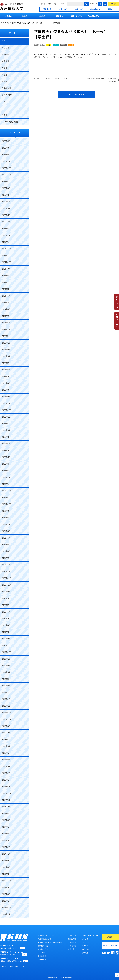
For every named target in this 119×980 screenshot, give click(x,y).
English (50, 4)
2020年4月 (6, 625)
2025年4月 (6, 222)
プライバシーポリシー (90, 936)
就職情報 (5, 61)
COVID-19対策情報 (10, 122)
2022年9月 (6, 430)
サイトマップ (87, 942)
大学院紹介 (42, 16)
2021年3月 (6, 551)
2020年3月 (6, 632)
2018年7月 (6, 740)
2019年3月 (6, 686)
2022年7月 (6, 444)
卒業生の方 (79, 9)
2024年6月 (6, 289)
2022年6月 (6, 451)
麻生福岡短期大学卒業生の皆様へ (50, 942)
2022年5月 (6, 457)
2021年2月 (6, 558)
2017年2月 (6, 847)
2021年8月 (6, 518)
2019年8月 (6, 666)
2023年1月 (6, 403)
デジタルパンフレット (110, 946)
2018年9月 (6, 726)
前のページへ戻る (77, 94)
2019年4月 (6, 679)
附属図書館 (42, 956)
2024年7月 (6, 282)
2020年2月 (6, 639)
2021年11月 (7, 498)
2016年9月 (6, 861)
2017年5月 (6, 827)
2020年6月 (6, 612)
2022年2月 (6, 477)
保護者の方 (72, 946)
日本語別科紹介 (93, 16)
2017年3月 (6, 840)
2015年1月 (6, 901)
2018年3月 (6, 766)
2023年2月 (6, 397)
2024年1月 (6, 323)
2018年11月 (7, 713)
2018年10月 (7, 719)
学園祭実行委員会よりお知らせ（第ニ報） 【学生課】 (101, 80)
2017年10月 (7, 800)
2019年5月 (6, 672)
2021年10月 (7, 504)
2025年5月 (6, 215)
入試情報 (5, 55)
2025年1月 (6, 242)
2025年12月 (7, 168)
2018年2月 (6, 773)
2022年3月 (6, 471)
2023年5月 (6, 377)
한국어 (57, 4)
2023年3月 (6, 390)
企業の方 (111, 9)
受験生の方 (47, 9)
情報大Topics (7, 95)
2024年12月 (7, 249)
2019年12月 (7, 652)
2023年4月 (6, 383)
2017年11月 (7, 793)
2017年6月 (6, 820)
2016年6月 (6, 867)
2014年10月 (7, 908)
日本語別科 (6, 88)
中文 (63, 4)
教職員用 (85, 953)
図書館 (5, 115)
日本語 (43, 4)
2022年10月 (7, 424)
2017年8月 (6, 814)
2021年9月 (6, 511)
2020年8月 (6, 598)
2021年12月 (7, 491)
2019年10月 (7, 659)
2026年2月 (6, 155)
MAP (22, 948)
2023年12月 (7, 329)
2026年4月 (6, 141)
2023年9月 (6, 350)
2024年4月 (6, 303)
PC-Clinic (41, 953)
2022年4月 (6, 464)
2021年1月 (6, 565)
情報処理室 (42, 960)
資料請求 (117, 302)
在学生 (56, 45)
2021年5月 (6, 538)
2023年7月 (6, 363)
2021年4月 (6, 545)
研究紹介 (59, 16)
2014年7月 (6, 914)
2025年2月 (6, 235)
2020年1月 (6, 645)
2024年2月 (6, 316)
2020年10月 (7, 585)
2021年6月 (6, 531)
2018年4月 (6, 760)
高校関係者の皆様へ (45, 939)
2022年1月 (6, 484)
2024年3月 (6, 309)
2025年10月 (7, 182)
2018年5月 (6, 753)
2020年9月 (6, 592)
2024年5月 (6, 296)
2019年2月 (6, 693)
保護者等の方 (95, 9)
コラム (5, 102)
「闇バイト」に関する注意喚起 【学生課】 (53, 79)
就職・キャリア (77, 16)
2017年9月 (6, 807)
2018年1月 (6, 780)
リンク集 (85, 939)
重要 (49, 45)
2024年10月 (7, 262)
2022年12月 (7, 410)
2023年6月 (6, 370)
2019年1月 (6, 699)
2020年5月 (6, 619)
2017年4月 (6, 834)
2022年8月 (6, 437)
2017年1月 (6, 854)
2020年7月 (6, 605)
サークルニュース (9, 108)
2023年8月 (6, 356)
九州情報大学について (46, 936)
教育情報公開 (43, 946)
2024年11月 (7, 255)
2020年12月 (7, 571)
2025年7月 (6, 202)
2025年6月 (6, 208)
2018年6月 (6, 746)
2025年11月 (7, 175)
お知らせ (5, 48)
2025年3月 (6, 229)
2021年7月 (6, 524)
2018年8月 (6, 733)
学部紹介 (25, 16)
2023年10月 (7, 343)
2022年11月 (7, 417)
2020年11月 (7, 578)
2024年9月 (6, 269)
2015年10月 (7, 881)
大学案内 (8, 16)
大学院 (71, 45)
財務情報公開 (43, 949)
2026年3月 (6, 148)
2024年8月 (6, 276)
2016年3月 (6, 874)
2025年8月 (6, 195)
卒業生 (63, 45)
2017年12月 (7, 787)
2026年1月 (6, 161)
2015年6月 (6, 887)
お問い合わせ (117, 321)
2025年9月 (6, 188)
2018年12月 (7, 706)
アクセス (114, 4)
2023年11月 (7, 336)
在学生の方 (63, 9)
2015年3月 (6, 894)
